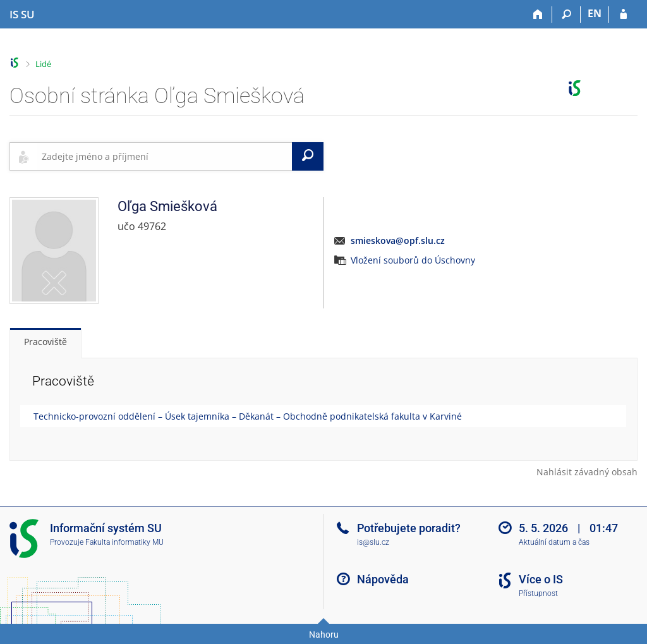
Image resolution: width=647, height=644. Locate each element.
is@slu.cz (373, 542)
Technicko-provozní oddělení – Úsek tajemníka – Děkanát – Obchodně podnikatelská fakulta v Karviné (248, 416)
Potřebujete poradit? (409, 528)
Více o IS (541, 579)
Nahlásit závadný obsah (587, 472)
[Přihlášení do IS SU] (623, 15)
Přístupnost (538, 593)
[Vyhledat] (308, 156)
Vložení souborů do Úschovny (413, 260)
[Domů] (538, 15)
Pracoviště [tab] (45, 342)
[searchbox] (164, 156)
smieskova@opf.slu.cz (398, 240)
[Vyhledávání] (566, 15)
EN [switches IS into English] (595, 13)
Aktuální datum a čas (554, 542)
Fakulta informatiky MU (124, 542)
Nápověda (383, 579)
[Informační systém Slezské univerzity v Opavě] (22, 15)
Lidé (43, 64)
